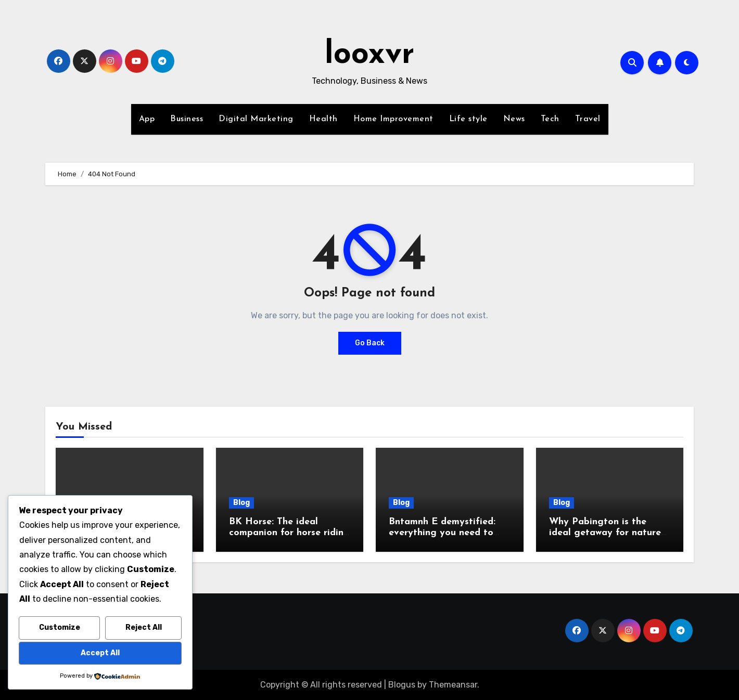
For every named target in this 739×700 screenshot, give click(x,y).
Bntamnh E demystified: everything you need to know (442, 533)
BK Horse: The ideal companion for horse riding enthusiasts (289, 533)
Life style (468, 119)
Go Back (370, 343)
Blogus (402, 685)
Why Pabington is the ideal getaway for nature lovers (605, 533)
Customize (60, 627)
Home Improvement (393, 119)
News (514, 119)
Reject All (144, 627)
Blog (241, 503)
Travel (588, 119)
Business (187, 119)
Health (323, 119)
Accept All (100, 653)
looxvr (369, 55)
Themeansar (453, 685)
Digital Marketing (256, 119)
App (147, 119)
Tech (550, 119)
